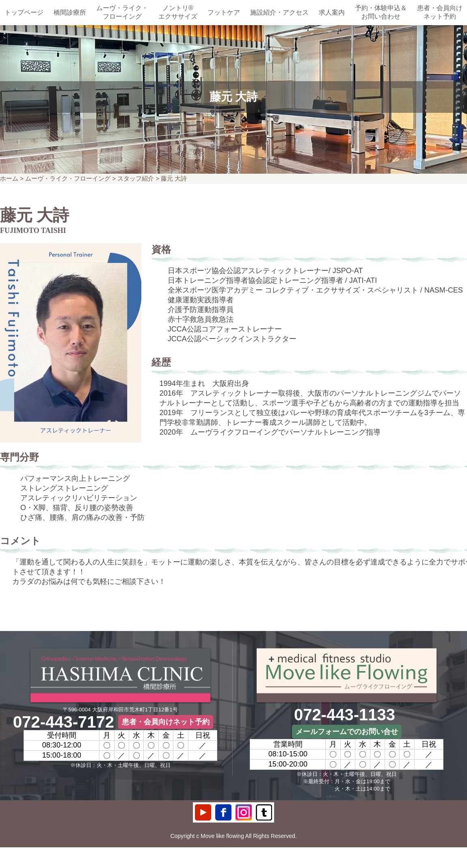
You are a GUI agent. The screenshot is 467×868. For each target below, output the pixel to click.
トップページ (24, 12)
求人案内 (332, 12)
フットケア (224, 12)
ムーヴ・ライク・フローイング (122, 12)
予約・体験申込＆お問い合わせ (381, 12)
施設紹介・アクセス (279, 12)
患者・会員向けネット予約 (440, 12)
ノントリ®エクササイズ (178, 12)
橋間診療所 (70, 12)
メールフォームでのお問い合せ (347, 732)
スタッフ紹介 (136, 178)
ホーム (9, 178)
